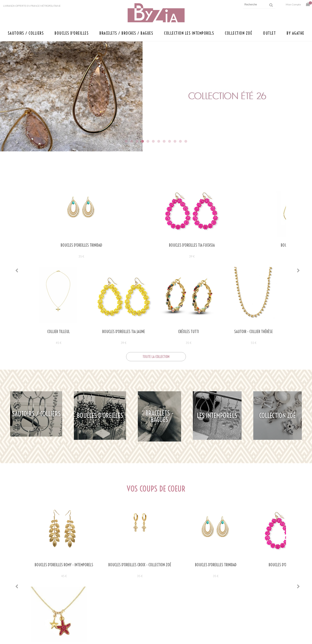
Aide (209, 600)
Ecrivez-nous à (81, 600)
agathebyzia (137, 535)
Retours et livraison (223, 613)
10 (175, 141)
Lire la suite (55, 569)
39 (124, 256)
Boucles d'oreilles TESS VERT (188, 245)
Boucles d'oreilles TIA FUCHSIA (124, 245)
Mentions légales (220, 607)
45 (59, 490)
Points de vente (94, 607)
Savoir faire (97, 620)
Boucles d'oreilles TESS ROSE (253, 245)
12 (186, 141)
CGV (209, 620)
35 (59, 256)
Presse (102, 613)
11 (180, 141)
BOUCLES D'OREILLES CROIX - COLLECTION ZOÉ (124, 481)
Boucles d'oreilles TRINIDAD (59, 245)
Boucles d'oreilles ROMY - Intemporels (58, 479)
